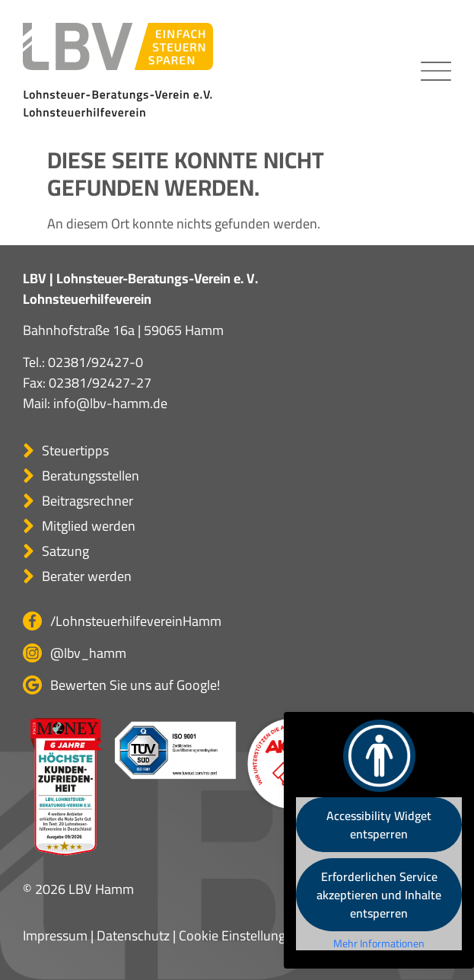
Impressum (55, 935)
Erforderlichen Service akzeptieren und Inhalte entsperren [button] (379, 895)
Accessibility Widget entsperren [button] (379, 825)
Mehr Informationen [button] (379, 944)
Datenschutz (133, 935)
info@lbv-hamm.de (110, 403)
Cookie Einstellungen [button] (239, 935)
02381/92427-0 (95, 362)
